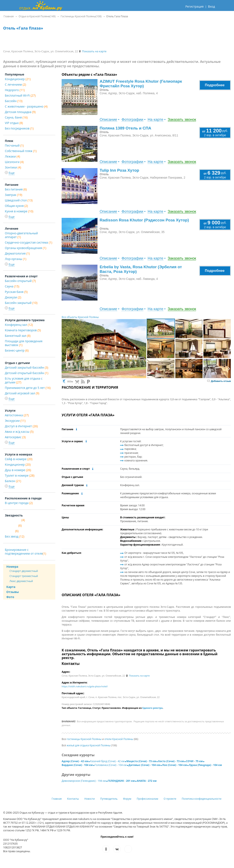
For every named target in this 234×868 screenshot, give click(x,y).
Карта (11, 587)
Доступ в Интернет (21, 426)
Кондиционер (18, 79)
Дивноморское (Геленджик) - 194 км (84, 781)
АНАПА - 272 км (147, 781)
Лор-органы (16, 259)
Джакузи (13, 297)
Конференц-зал (19, 325)
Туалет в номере (20, 475)
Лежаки (12, 156)
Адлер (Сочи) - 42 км (75, 761)
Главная (57, 799)
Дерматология (17, 253)
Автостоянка (17, 415)
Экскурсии (15, 421)
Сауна (12, 286)
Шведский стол (19, 200)
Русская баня (16, 292)
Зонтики (13, 167)
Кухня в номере (19, 211)
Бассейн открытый (20, 281)
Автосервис (15, 437)
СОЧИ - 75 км (194, 761)
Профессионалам (147, 799)
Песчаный (14, 145)
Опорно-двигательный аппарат (21, 235)
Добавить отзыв (219, 381)
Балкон (13, 481)
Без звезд (15, 536)
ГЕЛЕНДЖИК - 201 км (121, 781)
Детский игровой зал (22, 393)
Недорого (15, 90)
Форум (127, 799)
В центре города (19, 503)
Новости (90, 799)
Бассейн (14, 101)
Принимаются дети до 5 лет (28, 388)
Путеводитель (109, 799)
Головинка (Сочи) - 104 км (111, 765)
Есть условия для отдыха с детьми (24, 380)
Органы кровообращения (26, 248)
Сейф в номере (19, 459)
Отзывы (13, 592)
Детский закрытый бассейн (26, 367)
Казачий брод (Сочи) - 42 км (107, 761)
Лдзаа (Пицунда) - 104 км (205, 765)
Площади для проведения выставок (24, 343)
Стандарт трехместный (24, 576)
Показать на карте (92, 51)
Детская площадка (20, 112)
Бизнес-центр (17, 350)
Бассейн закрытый (21, 303)
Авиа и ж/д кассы (19, 432)
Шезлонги (14, 162)
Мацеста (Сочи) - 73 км (141, 761)
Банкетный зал (18, 336)
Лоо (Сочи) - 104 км (174, 765)
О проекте (170, 799)
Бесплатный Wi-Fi (20, 95)
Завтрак (14, 195)
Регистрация (194, 6)
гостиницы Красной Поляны (84, 739)
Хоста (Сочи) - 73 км (171, 761)
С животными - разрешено (26, 106)
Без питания (16, 189)
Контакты (73, 799)
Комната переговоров (23, 330)
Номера (12, 567)
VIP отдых (14, 123)
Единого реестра (153, 708)
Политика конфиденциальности (202, 799)
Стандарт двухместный (24, 571)
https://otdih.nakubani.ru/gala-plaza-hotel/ (85, 686)
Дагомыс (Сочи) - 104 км (144, 765)
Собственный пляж (21, 151)
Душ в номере (18, 470)
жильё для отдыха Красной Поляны (89, 745)
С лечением (15, 84)
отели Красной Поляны (119, 739)
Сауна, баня (16, 117)
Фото (10, 597)
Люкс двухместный (21, 581)
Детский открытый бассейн (27, 373)
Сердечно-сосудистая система (28, 242)
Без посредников (19, 128)
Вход (212, 6)
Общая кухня (16, 206)
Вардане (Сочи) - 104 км (77, 765)
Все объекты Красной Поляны (80, 317)
